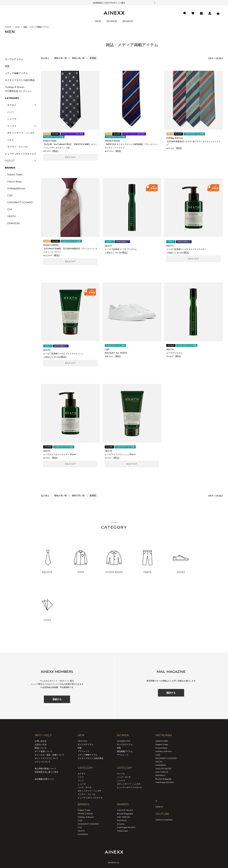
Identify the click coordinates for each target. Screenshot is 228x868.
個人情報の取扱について (46, 769)
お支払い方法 (41, 744)
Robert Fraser (15, 175)
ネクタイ (82, 774)
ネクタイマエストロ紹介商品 (20, 80)
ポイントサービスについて (46, 758)
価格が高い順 (78, 58)
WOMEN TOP (124, 741)
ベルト (11, 140)
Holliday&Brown (16, 189)
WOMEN (112, 21)
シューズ (12, 119)
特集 (7, 66)
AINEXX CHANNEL (164, 820)
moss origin (123, 831)
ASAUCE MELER (125, 810)
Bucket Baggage (125, 814)
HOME (8, 27)
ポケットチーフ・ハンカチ (21, 133)
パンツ (11, 112)
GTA (10, 209)
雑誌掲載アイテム (125, 751)
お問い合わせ (41, 741)
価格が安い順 (60, 58)
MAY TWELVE (123, 817)
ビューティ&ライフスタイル (90, 798)
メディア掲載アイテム (16, 73)
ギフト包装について (44, 751)
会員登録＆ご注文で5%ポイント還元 (105, 3)
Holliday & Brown (86, 817)
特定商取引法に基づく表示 (46, 772)
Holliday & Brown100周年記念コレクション (18, 89)
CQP (10, 196)
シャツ (81, 777)
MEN (98, 21)
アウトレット (84, 751)
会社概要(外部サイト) (44, 779)
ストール (121, 774)
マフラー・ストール (18, 147)
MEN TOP (82, 741)
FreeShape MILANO (126, 827)
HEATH (11, 216)
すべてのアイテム (14, 59)
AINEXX (159, 807)
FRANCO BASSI (85, 814)
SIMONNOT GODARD (20, 202)
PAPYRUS (122, 820)
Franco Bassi (14, 182)
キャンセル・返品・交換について (49, 755)
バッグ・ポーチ (85, 787)
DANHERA (14, 223)
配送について (41, 748)
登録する (57, 699)
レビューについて (43, 762)
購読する (171, 693)
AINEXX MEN (162, 741)
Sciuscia (121, 824)
